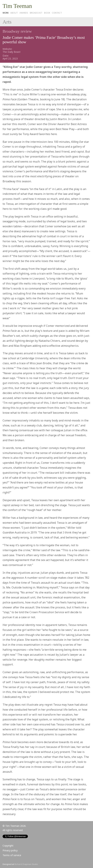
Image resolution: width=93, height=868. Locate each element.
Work (6, 13)
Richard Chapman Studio (26, 864)
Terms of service (12, 855)
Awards (24, 13)
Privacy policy (10, 850)
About (14, 13)
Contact (57, 13)
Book (47, 13)
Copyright (8, 846)
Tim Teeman (17, 6)
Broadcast (36, 13)
